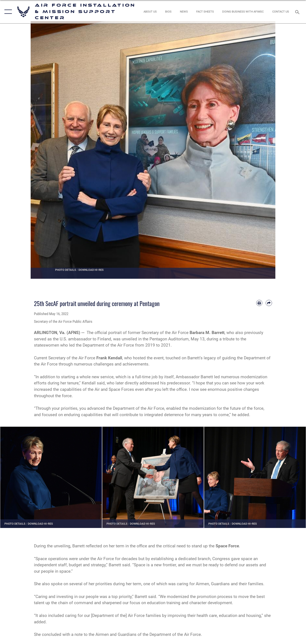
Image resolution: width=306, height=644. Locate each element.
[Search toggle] (298, 12)
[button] (7, 12)
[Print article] (259, 303)
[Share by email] (269, 303)
